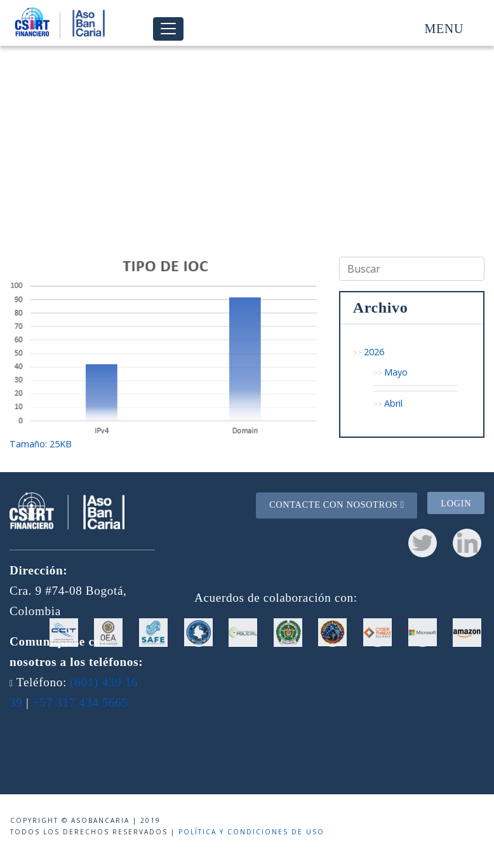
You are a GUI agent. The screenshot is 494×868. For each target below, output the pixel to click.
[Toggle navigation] (168, 29)
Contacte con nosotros (337, 505)
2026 (374, 352)
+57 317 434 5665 (80, 702)
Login (456, 503)
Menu (444, 29)
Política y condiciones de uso (251, 832)
